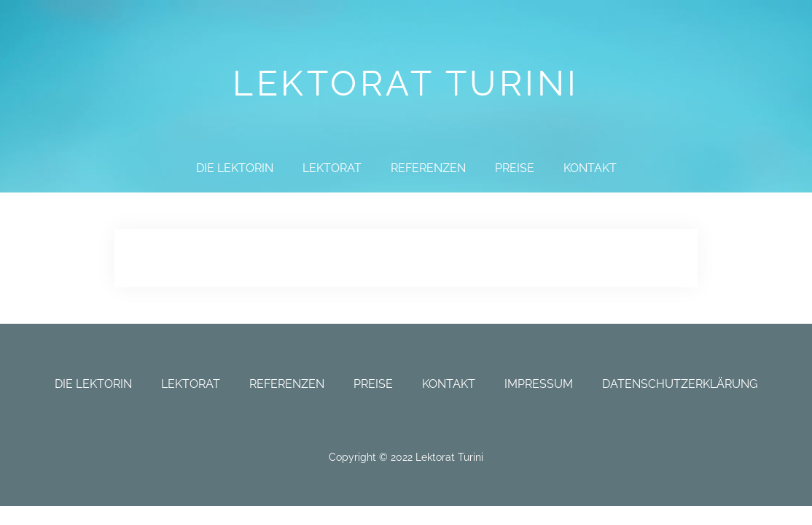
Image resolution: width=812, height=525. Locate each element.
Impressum (539, 384)
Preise (515, 168)
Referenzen (428, 168)
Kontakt (590, 168)
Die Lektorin (235, 168)
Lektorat (332, 168)
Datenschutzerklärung (680, 384)
